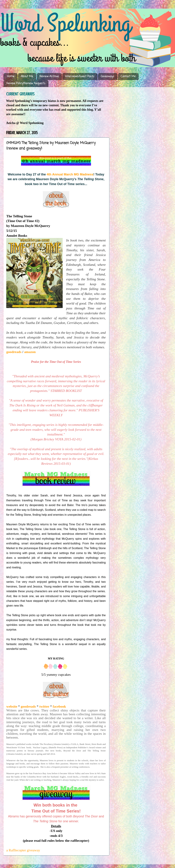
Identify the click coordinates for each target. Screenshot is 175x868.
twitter (44, 706)
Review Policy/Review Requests (26, 84)
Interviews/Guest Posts (80, 77)
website (12, 706)
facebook (59, 706)
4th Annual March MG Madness (70, 174)
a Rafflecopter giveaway (23, 850)
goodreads (14, 352)
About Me (27, 77)
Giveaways (108, 77)
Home (11, 77)
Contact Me (128, 77)
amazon (30, 352)
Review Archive (49, 77)
